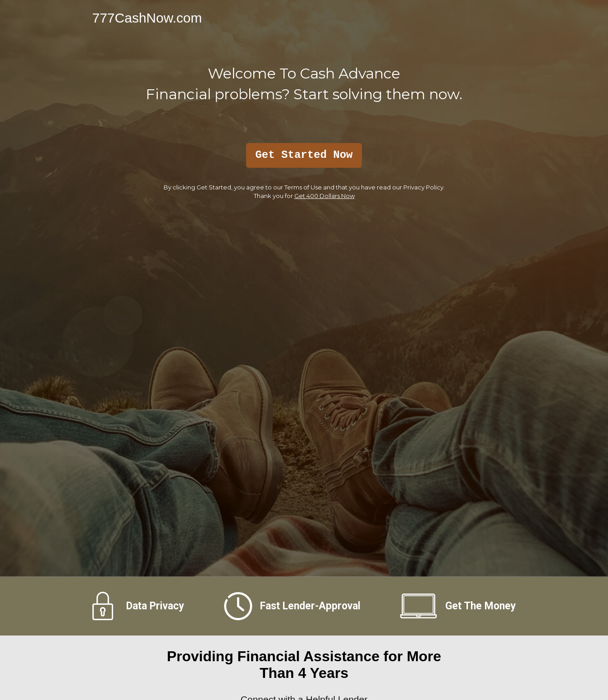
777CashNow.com (147, 18)
